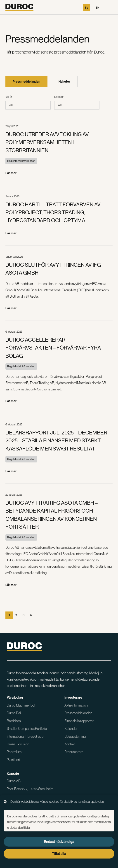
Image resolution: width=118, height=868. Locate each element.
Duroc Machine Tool (21, 705)
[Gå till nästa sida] (38, 615)
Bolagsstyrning (75, 736)
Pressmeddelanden (78, 713)
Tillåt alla (59, 854)
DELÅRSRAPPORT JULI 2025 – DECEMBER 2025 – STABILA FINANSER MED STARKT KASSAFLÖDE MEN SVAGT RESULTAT (56, 441)
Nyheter (64, 82)
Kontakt (70, 744)
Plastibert (13, 760)
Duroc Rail (14, 713)
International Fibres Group (25, 736)
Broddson (14, 721)
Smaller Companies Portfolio (27, 728)
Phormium (14, 752)
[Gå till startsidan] (19, 7)
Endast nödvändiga (59, 842)
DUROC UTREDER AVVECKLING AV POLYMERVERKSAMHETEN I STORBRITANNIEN (47, 142)
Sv (87, 8)
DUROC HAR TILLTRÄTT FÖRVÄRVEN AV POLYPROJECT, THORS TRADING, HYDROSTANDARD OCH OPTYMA (53, 212)
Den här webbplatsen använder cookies (35, 802)
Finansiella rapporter (79, 721)
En (98, 8)
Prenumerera (74, 752)
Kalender (71, 728)
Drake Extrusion (18, 744)
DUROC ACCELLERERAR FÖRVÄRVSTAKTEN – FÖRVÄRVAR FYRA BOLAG (53, 348)
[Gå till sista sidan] (45, 615)
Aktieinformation (76, 705)
